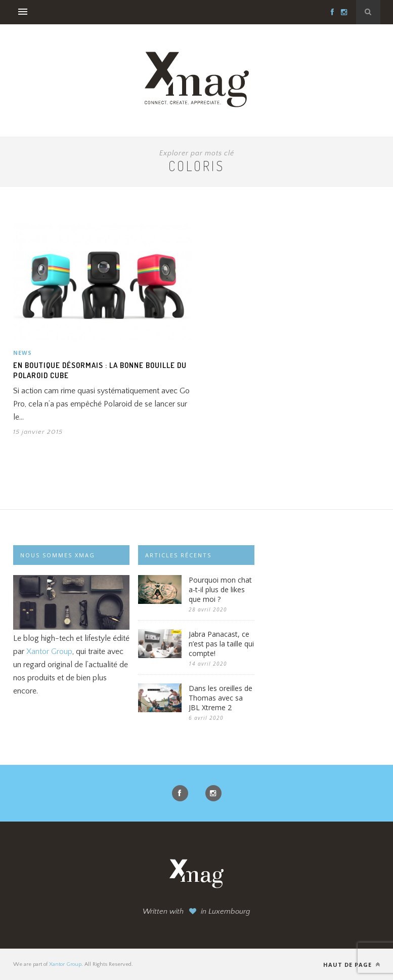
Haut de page (352, 965)
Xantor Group (49, 651)
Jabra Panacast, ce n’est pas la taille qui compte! (221, 644)
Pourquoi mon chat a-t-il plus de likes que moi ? (220, 589)
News (23, 353)
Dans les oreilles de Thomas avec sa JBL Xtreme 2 (221, 698)
